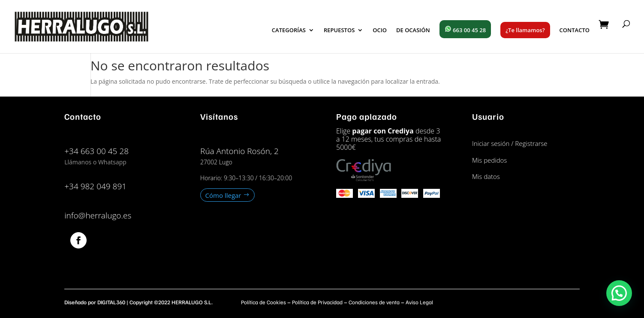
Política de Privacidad (317, 302)
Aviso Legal (419, 302)
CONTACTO (575, 30)
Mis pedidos (489, 160)
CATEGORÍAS (289, 30)
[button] (619, 293)
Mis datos (486, 176)
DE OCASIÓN (413, 30)
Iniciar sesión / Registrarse (510, 143)
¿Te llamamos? (525, 30)
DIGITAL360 (111, 302)
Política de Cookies (263, 302)
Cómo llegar (223, 195)
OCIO (380, 30)
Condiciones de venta (374, 302)
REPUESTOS (339, 30)
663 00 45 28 (465, 30)
